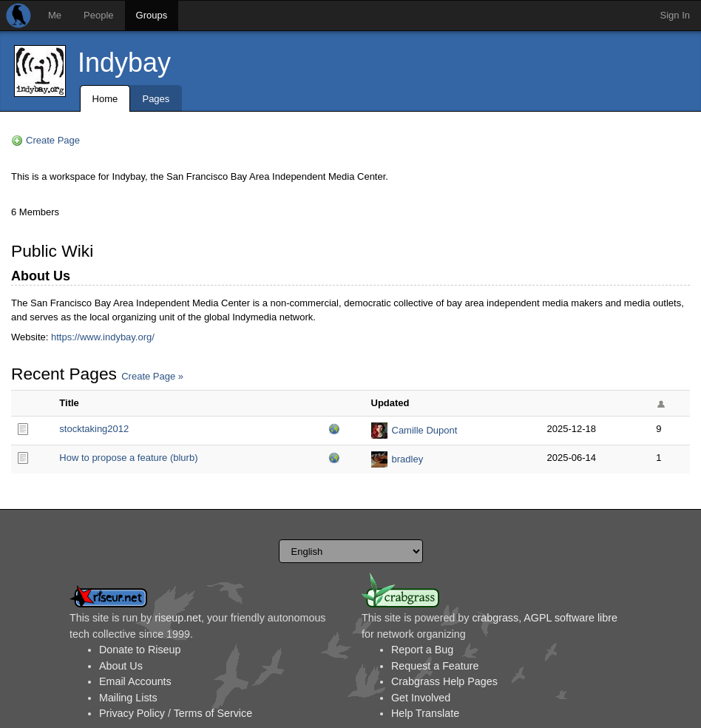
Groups (152, 15)
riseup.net (178, 618)
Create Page (53, 140)
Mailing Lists (128, 698)
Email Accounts (135, 681)
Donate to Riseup (140, 650)
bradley (408, 459)
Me (55, 15)
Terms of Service (213, 713)
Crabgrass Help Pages (444, 681)
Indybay (124, 63)
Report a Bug (422, 650)
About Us (121, 666)
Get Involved (421, 698)
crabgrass (495, 618)
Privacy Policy (132, 713)
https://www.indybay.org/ (103, 337)
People (98, 15)
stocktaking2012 (94, 429)
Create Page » (152, 376)
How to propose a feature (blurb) (128, 458)
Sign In (675, 15)
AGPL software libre (570, 618)
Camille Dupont (425, 430)
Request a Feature (435, 666)
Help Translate (425, 713)
